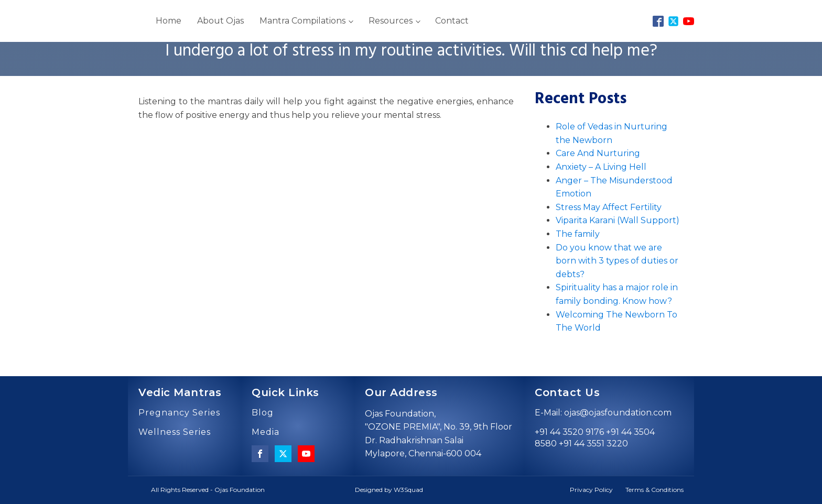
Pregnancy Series (179, 413)
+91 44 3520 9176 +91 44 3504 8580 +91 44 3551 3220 (595, 438)
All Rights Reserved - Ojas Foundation (208, 490)
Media (266, 432)
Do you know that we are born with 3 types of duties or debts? (617, 261)
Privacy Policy (591, 490)
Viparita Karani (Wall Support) (618, 220)
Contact (452, 21)
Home (169, 21)
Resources (391, 21)
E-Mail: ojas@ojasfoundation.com (603, 413)
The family (578, 234)
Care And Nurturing (598, 153)
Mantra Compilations (302, 21)
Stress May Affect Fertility (609, 207)
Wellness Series (175, 432)
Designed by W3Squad (389, 490)
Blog (263, 413)
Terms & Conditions (655, 490)
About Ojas (220, 21)
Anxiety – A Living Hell (601, 167)
